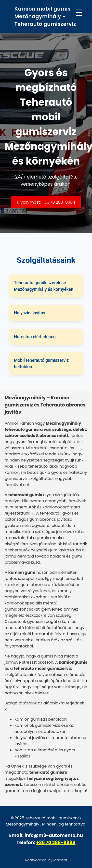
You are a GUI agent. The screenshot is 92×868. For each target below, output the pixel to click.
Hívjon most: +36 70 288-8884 (46, 202)
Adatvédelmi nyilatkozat (46, 860)
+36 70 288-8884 (56, 843)
